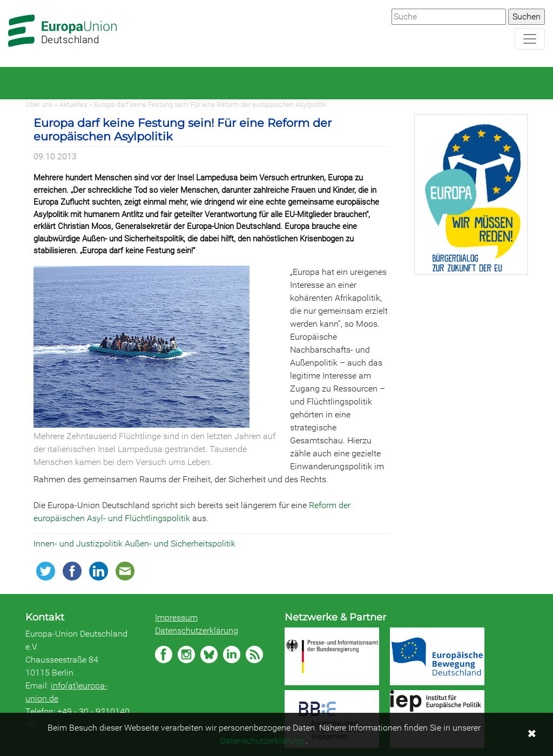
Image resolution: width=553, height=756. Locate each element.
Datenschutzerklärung (197, 630)
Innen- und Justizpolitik (79, 544)
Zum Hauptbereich (9, 1)
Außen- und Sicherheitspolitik (180, 544)
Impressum (176, 617)
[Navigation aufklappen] (530, 39)
